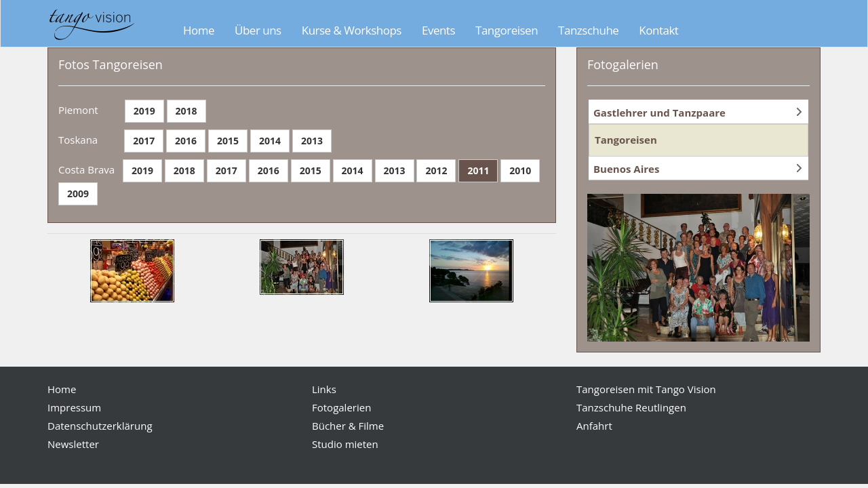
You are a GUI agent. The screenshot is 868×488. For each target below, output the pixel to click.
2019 (144, 111)
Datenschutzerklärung (100, 426)
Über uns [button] (258, 30)
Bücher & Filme (348, 426)
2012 (436, 170)
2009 (78, 194)
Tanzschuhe (588, 30)
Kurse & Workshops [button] (352, 30)
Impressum (74, 407)
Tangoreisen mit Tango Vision (646, 389)
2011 (478, 170)
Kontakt (658, 30)
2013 (312, 141)
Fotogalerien (341, 407)
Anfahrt (594, 426)
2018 (186, 111)
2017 (144, 141)
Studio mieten (345, 444)
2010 (520, 170)
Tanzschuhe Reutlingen (631, 407)
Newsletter (73, 444)
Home (199, 30)
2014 (270, 141)
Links (324, 389)
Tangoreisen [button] (507, 30)
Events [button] (438, 30)
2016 (186, 141)
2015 (228, 141)
